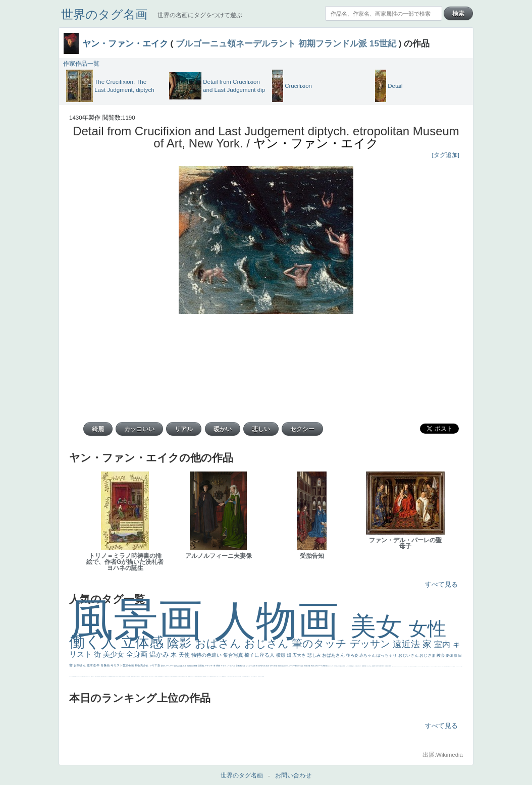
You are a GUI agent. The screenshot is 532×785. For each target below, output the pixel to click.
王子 (404, 666)
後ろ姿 (353, 656)
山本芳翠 (159, 676)
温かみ (160, 655)
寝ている (115, 676)
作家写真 (263, 666)
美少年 (99, 676)
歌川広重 (102, 676)
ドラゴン (126, 676)
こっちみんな (395, 666)
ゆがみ (104, 676)
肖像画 (105, 665)
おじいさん (409, 656)
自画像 (195, 666)
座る (141, 676)
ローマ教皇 (181, 676)
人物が (241, 676)
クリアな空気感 (244, 676)
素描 (373, 666)
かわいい (79, 676)
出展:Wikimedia (443, 755)
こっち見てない (146, 676)
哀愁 (166, 676)
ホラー (257, 676)
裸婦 (188, 676)
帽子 (408, 666)
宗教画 (239, 666)
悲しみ (315, 655)
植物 (189, 666)
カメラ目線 (349, 666)
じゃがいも (249, 676)
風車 (263, 676)
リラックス (403, 666)
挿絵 (203, 676)
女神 (179, 676)
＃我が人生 (96, 676)
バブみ (235, 676)
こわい (225, 676)
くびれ (72, 676)
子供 (84, 676)
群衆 (204, 676)
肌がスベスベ (167, 666)
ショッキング (238, 676)
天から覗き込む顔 (199, 676)
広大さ (300, 655)
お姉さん (80, 665)
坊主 (114, 676)
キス (361, 666)
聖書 (415, 666)
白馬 (152, 676)
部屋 (365, 666)
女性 (428, 629)
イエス (77, 676)
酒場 (92, 676)
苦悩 (82, 676)
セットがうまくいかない (419, 666)
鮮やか (298, 666)
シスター (170, 676)
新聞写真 (112, 676)
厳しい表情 (406, 666)
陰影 (181, 643)
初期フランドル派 (333, 43)
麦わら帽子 (86, 676)
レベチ (81, 676)
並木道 (92, 665)
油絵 (302, 666)
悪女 (462, 666)
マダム (136, 676)
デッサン (371, 644)
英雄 (306, 666)
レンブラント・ (208, 676)
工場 (379, 666)
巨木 (381, 666)
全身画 (138, 654)
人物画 (282, 621)
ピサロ (191, 676)
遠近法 (408, 644)
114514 (176, 676)
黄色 (224, 676)
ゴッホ (457, 666)
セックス (93, 676)
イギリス (450, 666)
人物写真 (128, 676)
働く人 (95, 642)
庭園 (363, 666)
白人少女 (168, 676)
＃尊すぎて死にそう (398, 666)
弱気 (455, 666)
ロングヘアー (291, 666)
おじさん (268, 643)
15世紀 (383, 43)
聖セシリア (150, 676)
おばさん (220, 643)
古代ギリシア (330, 666)
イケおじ (230, 676)
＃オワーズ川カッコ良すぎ (443, 666)
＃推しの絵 (232, 676)
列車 (100, 676)
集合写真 (234, 655)
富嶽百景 (120, 676)
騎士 (135, 676)
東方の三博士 (173, 676)
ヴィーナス (163, 676)
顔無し (435, 666)
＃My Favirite (413, 666)
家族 (309, 666)
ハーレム (178, 676)
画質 (142, 676)
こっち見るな (410, 666)
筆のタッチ (321, 643)
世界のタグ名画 (104, 14)
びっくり (249, 666)
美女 (380, 626)
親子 (187, 676)
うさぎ (338, 666)
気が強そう (259, 676)
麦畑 (450, 656)
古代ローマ (318, 666)
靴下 (236, 676)
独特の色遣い (207, 655)
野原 (313, 666)
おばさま (182, 666)
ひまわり (118, 676)
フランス (70, 676)
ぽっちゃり (387, 656)
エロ (252, 676)
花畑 (254, 666)
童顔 (122, 676)
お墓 (229, 676)
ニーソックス (220, 676)
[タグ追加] (446, 155)
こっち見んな (357, 666)
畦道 (205, 676)
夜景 (268, 666)
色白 (148, 676)
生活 (75, 676)
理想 (109, 676)
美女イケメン (107, 676)
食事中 (157, 676)
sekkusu (211, 676)
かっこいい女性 (154, 676)
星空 (130, 676)
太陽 (386, 666)
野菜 (76, 676)
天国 (448, 666)
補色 (352, 666)
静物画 (130, 665)
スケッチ (209, 666)
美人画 (427, 666)
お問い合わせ (293, 775)
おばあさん (334, 655)
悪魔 (110, 676)
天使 (185, 655)
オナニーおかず (438, 666)
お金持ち (133, 676)
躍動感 (223, 676)
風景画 (142, 620)
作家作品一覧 (81, 64)
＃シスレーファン (459, 666)
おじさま (428, 656)
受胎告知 (196, 676)
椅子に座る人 (260, 655)
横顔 (281, 655)
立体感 (144, 642)
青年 (383, 666)
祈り (74, 676)
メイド (434, 666)
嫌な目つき (139, 676)
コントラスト (89, 676)
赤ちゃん (368, 656)
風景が (447, 666)
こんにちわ (369, 666)
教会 (441, 656)
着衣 (390, 666)
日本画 (335, 666)
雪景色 (201, 666)
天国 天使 (423, 666)
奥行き (183, 676)
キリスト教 (119, 665)
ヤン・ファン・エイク (125, 43)
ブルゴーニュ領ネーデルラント (236, 43)
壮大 (388, 666)
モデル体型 (274, 666)
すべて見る (441, 584)
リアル (232, 666)
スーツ (452, 666)
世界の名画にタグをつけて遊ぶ (200, 15)
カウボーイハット (430, 666)
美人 (212, 676)
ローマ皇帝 (262, 676)
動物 (138, 665)
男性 (392, 666)
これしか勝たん (254, 676)
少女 (146, 665)
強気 (176, 666)
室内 (443, 644)
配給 (137, 676)
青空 (377, 666)
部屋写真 (281, 666)
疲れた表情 (343, 666)
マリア (153, 665)
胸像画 (325, 666)
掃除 (218, 666)
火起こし (185, 676)
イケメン (225, 666)
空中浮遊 (124, 676)
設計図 (202, 676)
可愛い (190, 676)
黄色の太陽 (247, 676)
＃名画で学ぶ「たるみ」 (216, 676)
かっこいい (194, 676)
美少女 (115, 654)
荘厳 (244, 666)
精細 (453, 666)
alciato (161, 676)
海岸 (432, 666)
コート (227, 676)
